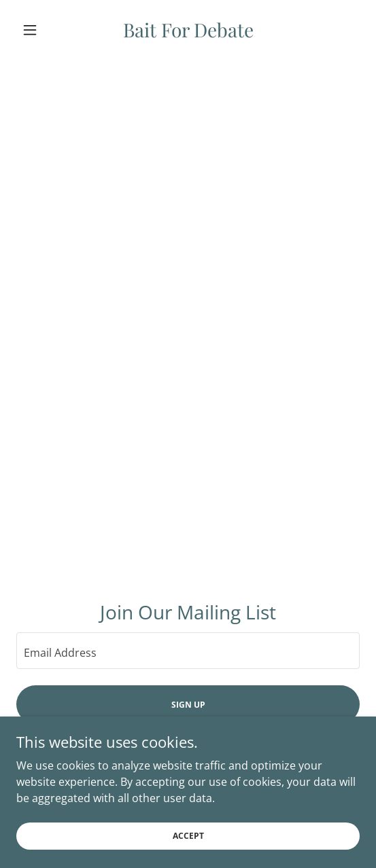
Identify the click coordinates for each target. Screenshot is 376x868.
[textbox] (188, 651)
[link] (188, 30)
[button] (42, 30)
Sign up (188, 705)
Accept (188, 854)
